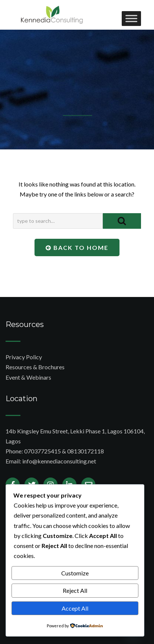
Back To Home (77, 247)
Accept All (75, 608)
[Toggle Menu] (131, 18)
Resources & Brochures (35, 367)
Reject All (75, 590)
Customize (75, 573)
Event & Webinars (28, 377)
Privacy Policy (24, 357)
